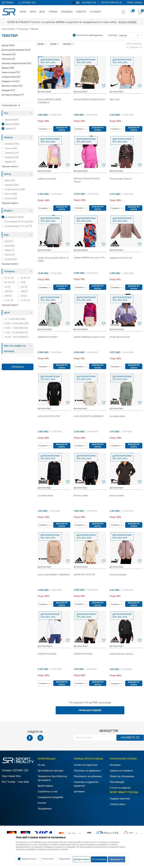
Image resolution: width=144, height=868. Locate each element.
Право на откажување (122, 776)
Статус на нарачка (120, 788)
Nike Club (115, 99)
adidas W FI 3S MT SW (121, 258)
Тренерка (9, 54)
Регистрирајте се (112, 3)
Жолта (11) (10, 255)
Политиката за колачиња (88, 776)
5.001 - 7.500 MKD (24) (17, 328)
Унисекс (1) (10, 129)
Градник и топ (11, 81)
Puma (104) (11, 194)
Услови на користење (86, 765)
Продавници (45, 809)
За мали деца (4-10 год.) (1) (18, 226)
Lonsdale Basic (118, 416)
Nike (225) (10, 180)
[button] (127, 13)
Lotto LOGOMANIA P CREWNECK (54, 575)
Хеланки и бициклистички (16, 63)
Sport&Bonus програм (50, 771)
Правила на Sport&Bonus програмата (52, 778)
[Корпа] (140, 12)
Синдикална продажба (50, 797)
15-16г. (10, 282)
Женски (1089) (12, 124)
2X (8, 287)
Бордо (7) (10, 250)
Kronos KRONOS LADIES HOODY (90, 99)
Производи (23, 29)
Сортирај (113, 35)
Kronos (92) (11, 198)
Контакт (42, 803)
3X (24, 296)
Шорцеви (8, 90)
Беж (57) (9, 241)
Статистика (48, 859)
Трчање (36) (11, 148)
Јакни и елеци (11, 72)
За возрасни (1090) (14, 217)
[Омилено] (132, 12)
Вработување (45, 786)
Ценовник (79, 791)
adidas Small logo (47, 654)
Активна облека (11, 77)
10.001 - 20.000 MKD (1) (17, 337)
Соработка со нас (48, 791)
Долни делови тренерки (16, 50)
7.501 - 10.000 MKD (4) (16, 332)
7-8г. (9, 300)
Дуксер (8, 45)
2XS (9, 291)
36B (24, 291)
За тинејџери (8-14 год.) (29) (19, 222)
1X (23, 282)
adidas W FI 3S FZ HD (84, 574)
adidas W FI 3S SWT (48, 337)
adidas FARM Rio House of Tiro (89, 258)
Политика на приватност (88, 771)
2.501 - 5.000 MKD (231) (17, 323)
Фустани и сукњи (12, 86)
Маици (8, 68)
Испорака (115, 765)
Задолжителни (29, 859)
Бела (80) (10, 246)
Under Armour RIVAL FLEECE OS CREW (53, 259)
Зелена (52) (11, 259)
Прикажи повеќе (90, 710)
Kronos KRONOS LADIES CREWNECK (49, 101)
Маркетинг (65, 859)
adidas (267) (12, 185)
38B (8, 296)
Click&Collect (118, 804)
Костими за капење (13, 95)
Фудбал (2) (10, 162)
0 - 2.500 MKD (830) (15, 319)
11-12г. (9, 278)
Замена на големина (121, 771)
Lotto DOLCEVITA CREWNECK (89, 416)
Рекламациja (117, 782)
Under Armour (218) (15, 189)
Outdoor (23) (12, 157)
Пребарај (18, 367)
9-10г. (25, 300)
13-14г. (26, 278)
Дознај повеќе (103, 22)
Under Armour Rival (120, 337)
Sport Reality (8, 29)
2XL (24, 287)
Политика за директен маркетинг (86, 784)
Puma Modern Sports (121, 179)
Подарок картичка (120, 799)
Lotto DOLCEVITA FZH (49, 416)
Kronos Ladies (81, 495)
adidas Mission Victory (121, 654)
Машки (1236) (12, 120)
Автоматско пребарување (90, 35)
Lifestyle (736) (12, 144)
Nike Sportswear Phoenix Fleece (87, 180)
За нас (41, 765)
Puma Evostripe (118, 575)
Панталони (8, 59)
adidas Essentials (47, 179)
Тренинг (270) (12, 153)
